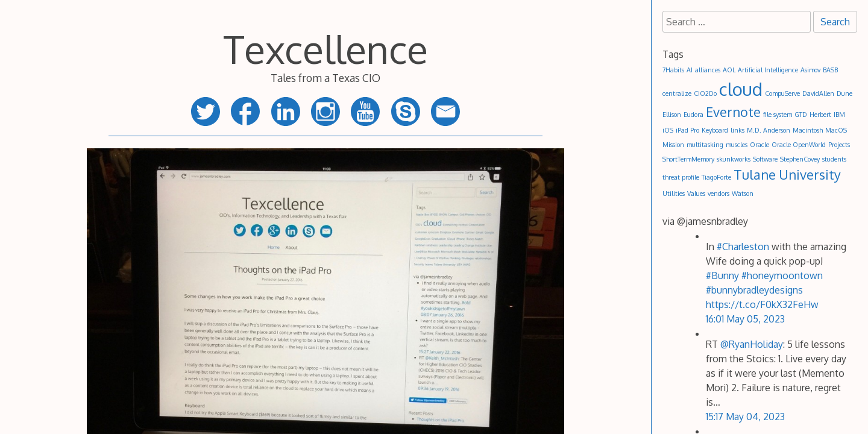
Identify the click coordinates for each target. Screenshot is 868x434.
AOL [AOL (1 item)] (729, 70)
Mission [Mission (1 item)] (673, 145)
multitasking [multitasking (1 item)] (705, 145)
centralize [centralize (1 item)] (677, 93)
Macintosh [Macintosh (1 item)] (808, 130)
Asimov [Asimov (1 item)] (810, 70)
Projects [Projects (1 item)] (839, 145)
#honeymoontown (782, 275)
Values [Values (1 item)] (696, 193)
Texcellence (325, 49)
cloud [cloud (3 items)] (741, 89)
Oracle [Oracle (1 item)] (759, 145)
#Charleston (743, 247)
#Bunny (722, 275)
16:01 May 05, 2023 (745, 319)
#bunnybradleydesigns (754, 290)
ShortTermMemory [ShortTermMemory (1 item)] (688, 159)
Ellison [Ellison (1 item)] (672, 115)
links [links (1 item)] (737, 130)
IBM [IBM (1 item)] (839, 115)
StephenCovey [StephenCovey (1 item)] (800, 159)
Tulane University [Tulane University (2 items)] (787, 175)
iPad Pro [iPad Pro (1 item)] (687, 130)
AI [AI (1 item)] (690, 70)
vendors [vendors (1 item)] (719, 193)
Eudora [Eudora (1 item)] (693, 115)
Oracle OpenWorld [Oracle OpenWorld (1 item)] (799, 145)
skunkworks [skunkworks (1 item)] (734, 159)
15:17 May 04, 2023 (745, 417)
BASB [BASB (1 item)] (830, 70)
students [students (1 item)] (834, 159)
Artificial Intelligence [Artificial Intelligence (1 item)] (768, 70)
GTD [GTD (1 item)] (801, 115)
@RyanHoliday (752, 344)
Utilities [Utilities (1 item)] (674, 193)
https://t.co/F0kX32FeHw (762, 304)
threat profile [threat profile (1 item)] (681, 177)
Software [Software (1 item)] (765, 159)
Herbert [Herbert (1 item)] (820, 115)
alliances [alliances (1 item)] (708, 70)
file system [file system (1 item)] (778, 115)
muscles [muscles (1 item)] (737, 145)
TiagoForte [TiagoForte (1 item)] (716, 177)
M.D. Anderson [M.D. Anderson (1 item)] (769, 130)
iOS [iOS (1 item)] (668, 130)
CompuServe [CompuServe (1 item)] (782, 93)
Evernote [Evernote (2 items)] (733, 112)
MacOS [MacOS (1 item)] (836, 130)
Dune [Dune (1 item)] (844, 93)
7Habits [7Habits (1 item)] (673, 70)
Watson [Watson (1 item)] (743, 193)
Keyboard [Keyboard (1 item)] (715, 130)
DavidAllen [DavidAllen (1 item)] (818, 93)
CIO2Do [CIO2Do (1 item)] (705, 93)
